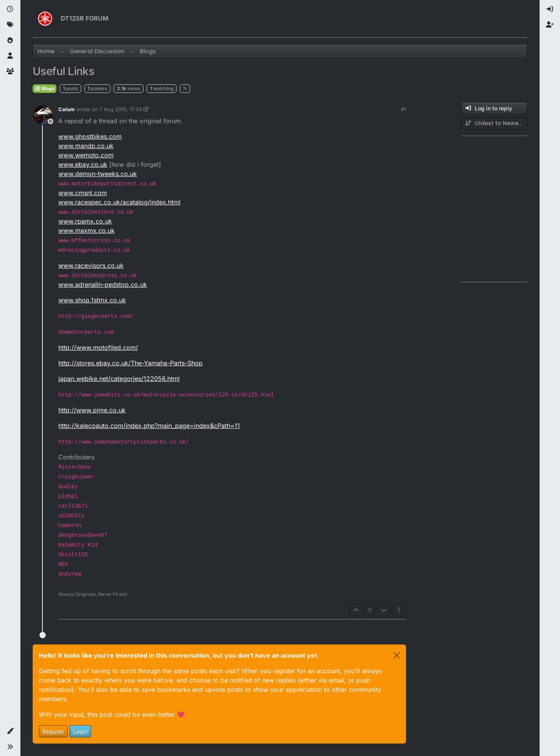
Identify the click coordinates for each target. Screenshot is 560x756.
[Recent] (10, 9)
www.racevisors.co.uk (91, 265)
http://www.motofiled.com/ (98, 347)
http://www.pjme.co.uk (92, 410)
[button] (10, 731)
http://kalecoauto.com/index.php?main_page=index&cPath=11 (149, 426)
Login (80, 731)
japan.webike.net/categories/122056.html (119, 379)
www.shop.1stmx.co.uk (92, 300)
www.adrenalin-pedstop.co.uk (103, 285)
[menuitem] (550, 9)
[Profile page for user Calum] (43, 115)
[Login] (550, 9)
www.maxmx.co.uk (87, 230)
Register (53, 731)
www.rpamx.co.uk (85, 221)
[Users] (10, 56)
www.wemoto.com (86, 155)
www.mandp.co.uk (86, 146)
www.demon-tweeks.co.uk (98, 174)
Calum (66, 109)
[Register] (550, 25)
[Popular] (10, 40)
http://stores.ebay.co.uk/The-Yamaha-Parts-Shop (130, 363)
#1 (403, 109)
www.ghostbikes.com (90, 136)
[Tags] (10, 25)
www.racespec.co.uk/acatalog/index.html (119, 202)
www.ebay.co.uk (83, 164)
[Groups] (10, 72)
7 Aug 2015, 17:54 (121, 109)
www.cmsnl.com (83, 193)
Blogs (45, 88)
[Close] (397, 655)
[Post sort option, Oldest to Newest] (494, 123)
